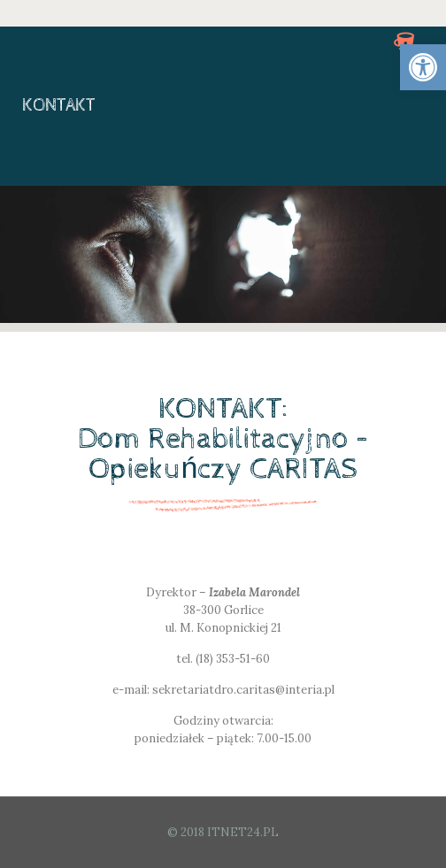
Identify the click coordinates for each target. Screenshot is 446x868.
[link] (423, 67)
